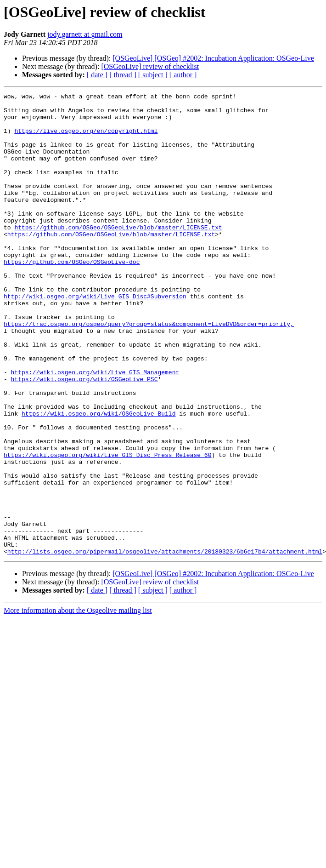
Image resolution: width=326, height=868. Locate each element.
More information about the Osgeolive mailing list (78, 703)
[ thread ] (123, 75)
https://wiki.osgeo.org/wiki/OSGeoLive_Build (98, 478)
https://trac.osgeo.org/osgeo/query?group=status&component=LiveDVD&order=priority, (149, 371)
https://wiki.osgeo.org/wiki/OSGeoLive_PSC (84, 437)
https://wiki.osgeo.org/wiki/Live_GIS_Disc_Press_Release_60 (107, 528)
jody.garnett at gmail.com (85, 34)
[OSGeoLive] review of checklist (150, 66)
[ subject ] (153, 75)
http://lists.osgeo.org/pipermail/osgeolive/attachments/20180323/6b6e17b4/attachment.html (165, 644)
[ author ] (183, 75)
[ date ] (97, 75)
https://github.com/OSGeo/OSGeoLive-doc (72, 296)
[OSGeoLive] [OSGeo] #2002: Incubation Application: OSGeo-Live (213, 58)
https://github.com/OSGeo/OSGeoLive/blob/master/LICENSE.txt (118, 255)
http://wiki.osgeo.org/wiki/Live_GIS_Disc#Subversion (95, 337)
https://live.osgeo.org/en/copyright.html (86, 139)
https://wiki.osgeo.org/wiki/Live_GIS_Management (95, 428)
